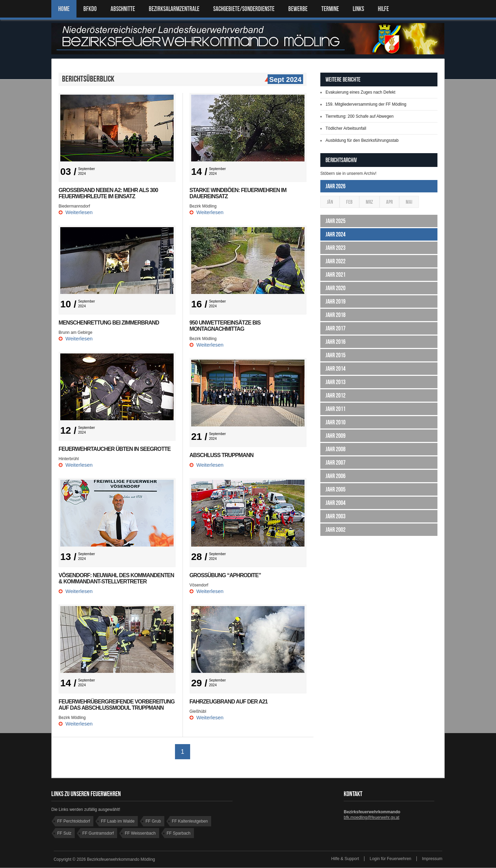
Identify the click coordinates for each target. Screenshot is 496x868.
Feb (349, 202)
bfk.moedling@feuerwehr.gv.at (371, 818)
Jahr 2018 (335, 315)
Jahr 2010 (335, 422)
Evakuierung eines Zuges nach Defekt (360, 92)
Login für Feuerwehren (390, 859)
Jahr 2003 (335, 516)
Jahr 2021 (335, 275)
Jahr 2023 (335, 248)
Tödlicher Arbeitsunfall (346, 128)
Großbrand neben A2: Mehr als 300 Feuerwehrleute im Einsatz (109, 193)
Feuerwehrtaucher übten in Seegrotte (115, 449)
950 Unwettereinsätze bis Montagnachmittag (225, 326)
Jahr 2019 (335, 301)
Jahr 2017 (335, 328)
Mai (409, 202)
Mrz (369, 202)
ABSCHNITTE (123, 9)
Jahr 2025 (335, 221)
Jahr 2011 (335, 409)
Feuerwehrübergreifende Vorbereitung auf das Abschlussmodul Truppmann (117, 705)
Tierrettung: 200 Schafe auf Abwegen (360, 116)
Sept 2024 (285, 80)
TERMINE (330, 9)
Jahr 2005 (335, 489)
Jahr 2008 (335, 449)
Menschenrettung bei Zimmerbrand (109, 323)
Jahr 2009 (335, 436)
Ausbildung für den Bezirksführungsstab (362, 140)
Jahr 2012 (335, 395)
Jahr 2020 (335, 288)
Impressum (432, 859)
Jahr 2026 (335, 186)
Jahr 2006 (335, 476)
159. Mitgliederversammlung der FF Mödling (366, 104)
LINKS (358, 9)
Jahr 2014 (335, 369)
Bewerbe (298, 9)
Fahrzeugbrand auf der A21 (229, 702)
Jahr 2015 (335, 355)
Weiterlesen (79, 212)
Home (64, 9)
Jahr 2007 (335, 463)
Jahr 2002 (335, 530)
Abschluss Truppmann (222, 455)
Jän (330, 202)
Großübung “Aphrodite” (225, 575)
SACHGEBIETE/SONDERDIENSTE (244, 9)
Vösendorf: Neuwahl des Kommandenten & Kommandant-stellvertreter (117, 578)
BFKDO (90, 9)
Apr (389, 202)
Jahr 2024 (335, 234)
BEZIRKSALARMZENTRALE (174, 9)
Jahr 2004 (335, 503)
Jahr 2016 (335, 342)
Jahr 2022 (335, 261)
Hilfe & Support (345, 859)
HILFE (383, 9)
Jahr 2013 (335, 382)
